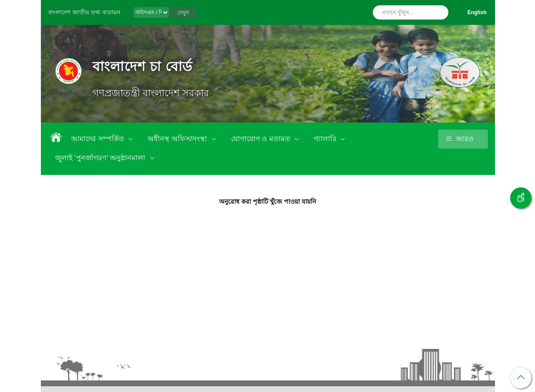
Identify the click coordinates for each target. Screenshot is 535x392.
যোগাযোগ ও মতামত (262, 139)
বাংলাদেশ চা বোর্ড (142, 66)
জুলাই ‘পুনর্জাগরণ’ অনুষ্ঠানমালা (101, 158)
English (477, 12)
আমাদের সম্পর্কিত (98, 139)
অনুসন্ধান (439, 12)
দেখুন (183, 13)
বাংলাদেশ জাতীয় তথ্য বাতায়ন (84, 12)
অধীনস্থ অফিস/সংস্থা (178, 139)
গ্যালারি (326, 139)
